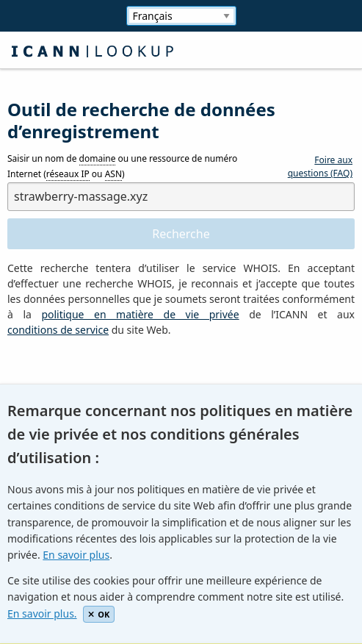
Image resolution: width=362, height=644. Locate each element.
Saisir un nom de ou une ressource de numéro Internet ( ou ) (122, 167)
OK (99, 614)
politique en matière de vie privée (140, 314)
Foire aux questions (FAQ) (320, 167)
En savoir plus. (42, 613)
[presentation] (119, 381)
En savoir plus (76, 555)
